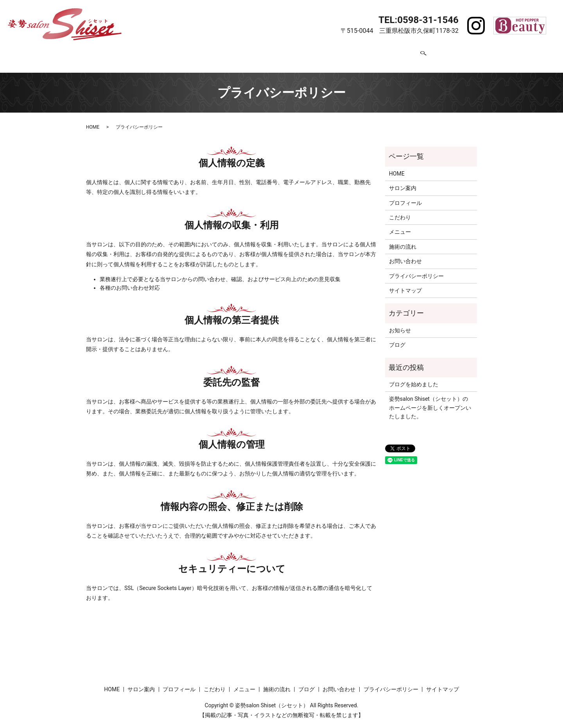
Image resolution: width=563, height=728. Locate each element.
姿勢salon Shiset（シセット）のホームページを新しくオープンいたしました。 (430, 402)
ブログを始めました (414, 378)
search (444, 54)
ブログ (372, 53)
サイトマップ (405, 285)
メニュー (294, 53)
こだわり (256, 53)
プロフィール (212, 53)
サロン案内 (165, 53)
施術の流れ (334, 53)
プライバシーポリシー (416, 270)
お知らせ (400, 325)
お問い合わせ (412, 53)
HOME (128, 53)
